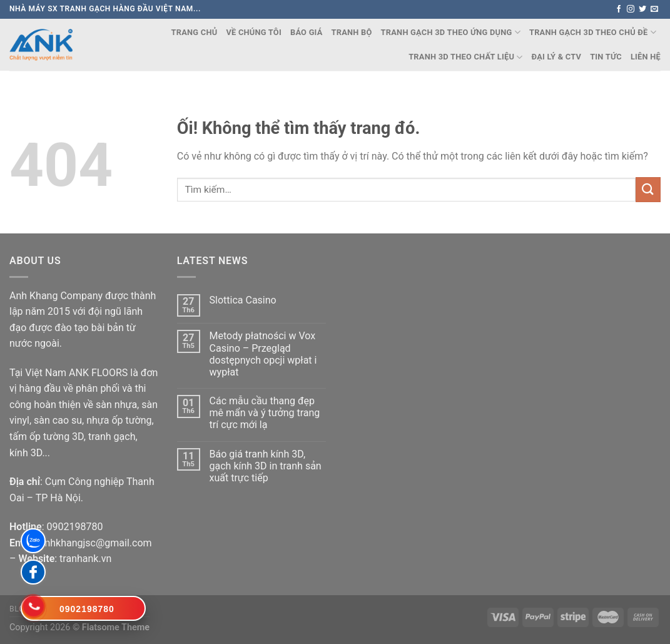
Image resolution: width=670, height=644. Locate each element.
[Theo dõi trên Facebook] (619, 9)
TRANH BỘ (352, 32)
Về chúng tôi (254, 32)
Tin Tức (606, 57)
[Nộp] (648, 189)
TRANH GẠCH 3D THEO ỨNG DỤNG (451, 32)
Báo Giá (307, 32)
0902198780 (74, 527)
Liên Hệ (646, 57)
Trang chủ (195, 32)
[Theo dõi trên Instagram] (631, 9)
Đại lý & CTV (557, 57)
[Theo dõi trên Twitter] (642, 9)
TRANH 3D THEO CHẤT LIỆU (465, 57)
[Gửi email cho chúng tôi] (654, 9)
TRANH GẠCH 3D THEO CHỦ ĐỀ (593, 32)
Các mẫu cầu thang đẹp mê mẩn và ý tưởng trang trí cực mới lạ (265, 413)
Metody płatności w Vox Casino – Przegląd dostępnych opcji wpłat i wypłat (263, 354)
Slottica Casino (243, 300)
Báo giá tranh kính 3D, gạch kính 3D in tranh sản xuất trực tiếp (266, 466)
